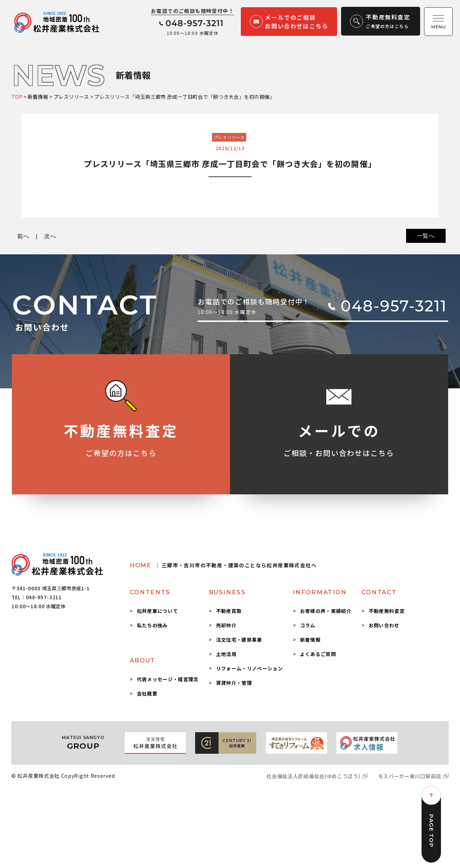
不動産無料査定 (387, 611)
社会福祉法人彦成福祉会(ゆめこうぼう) (313, 776)
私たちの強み (152, 625)
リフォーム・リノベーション (249, 668)
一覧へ (426, 236)
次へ (50, 236)
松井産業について (158, 611)
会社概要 (147, 693)
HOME (223, 565)
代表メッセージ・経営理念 (168, 679)
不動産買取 (229, 611)
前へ (23, 236)
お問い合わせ (384, 625)
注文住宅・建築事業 (239, 640)
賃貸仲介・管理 (234, 683)
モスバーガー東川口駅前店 (410, 776)
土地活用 (226, 654)
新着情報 (310, 640)
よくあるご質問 (318, 654)
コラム (308, 625)
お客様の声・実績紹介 (326, 611)
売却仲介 (226, 625)
